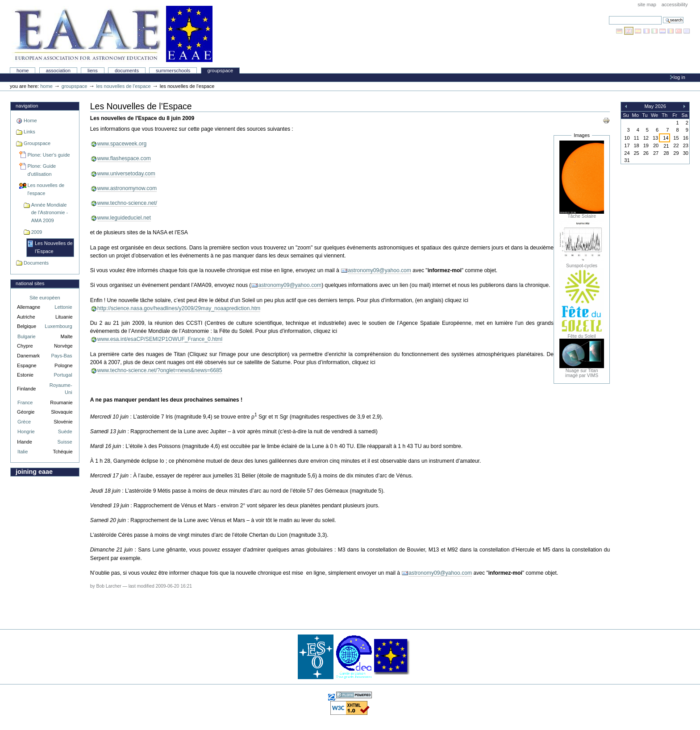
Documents (127, 71)
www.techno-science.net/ (127, 203)
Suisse (65, 442)
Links (29, 132)
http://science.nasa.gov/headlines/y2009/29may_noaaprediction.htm (179, 308)
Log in (679, 77)
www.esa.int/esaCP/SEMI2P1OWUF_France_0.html (160, 339)
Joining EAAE (34, 472)
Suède (65, 431)
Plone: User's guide (48, 155)
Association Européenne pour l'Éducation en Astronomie (112, 34)
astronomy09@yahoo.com (379, 270)
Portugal (63, 375)
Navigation (27, 106)
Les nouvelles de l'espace (123, 86)
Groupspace (221, 71)
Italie (23, 452)
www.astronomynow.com (127, 188)
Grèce (24, 422)
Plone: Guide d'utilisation (42, 170)
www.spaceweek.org (122, 144)
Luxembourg (58, 326)
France (25, 402)
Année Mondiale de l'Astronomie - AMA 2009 (50, 213)
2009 (37, 232)
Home (23, 71)
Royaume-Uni (61, 389)
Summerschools (173, 71)
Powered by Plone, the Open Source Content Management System (354, 695)
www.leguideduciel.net (124, 218)
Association (58, 71)
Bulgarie (26, 336)
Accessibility (675, 4)
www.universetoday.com (126, 174)
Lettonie (63, 307)
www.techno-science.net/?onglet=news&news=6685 (160, 370)
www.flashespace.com (124, 158)
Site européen (45, 298)
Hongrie (26, 431)
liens (93, 71)
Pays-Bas (61, 356)
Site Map (647, 4)
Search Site (609, 16)
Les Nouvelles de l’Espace (54, 247)
